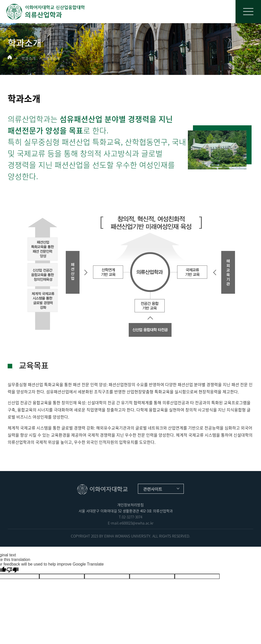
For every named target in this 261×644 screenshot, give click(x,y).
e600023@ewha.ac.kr (136, 523)
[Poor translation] (12, 570)
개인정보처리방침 (130, 505)
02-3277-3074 (132, 517)
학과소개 (29, 58)
